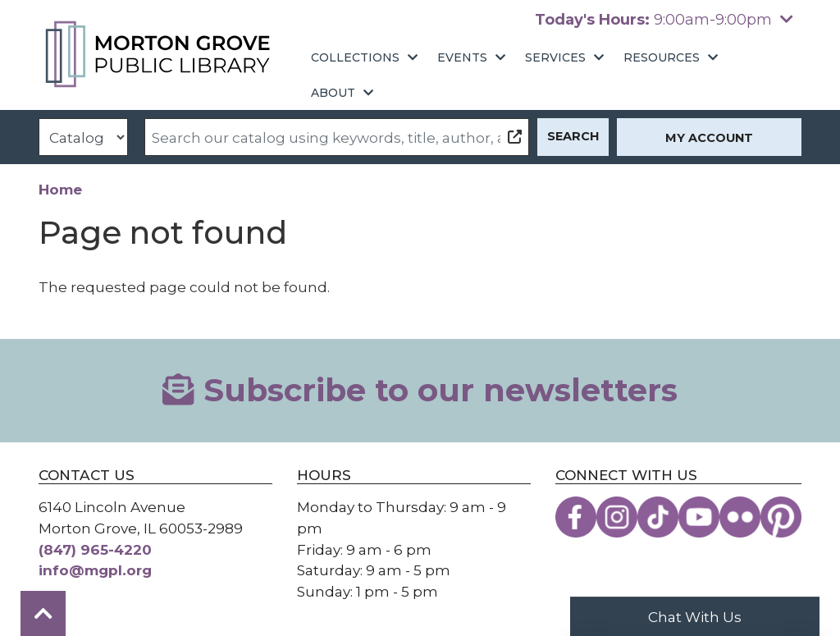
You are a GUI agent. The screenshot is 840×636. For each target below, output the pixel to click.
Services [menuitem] (555, 57)
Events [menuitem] (462, 57)
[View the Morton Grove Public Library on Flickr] (740, 517)
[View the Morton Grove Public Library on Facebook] (576, 517)
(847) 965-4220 (95, 549)
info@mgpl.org (95, 570)
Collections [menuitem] (355, 57)
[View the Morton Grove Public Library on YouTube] (699, 517)
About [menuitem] (333, 93)
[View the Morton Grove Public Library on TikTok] (658, 517)
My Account (709, 138)
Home (60, 189)
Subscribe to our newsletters (420, 390)
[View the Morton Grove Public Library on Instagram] (617, 517)
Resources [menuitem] (662, 57)
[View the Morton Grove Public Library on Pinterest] (781, 517)
